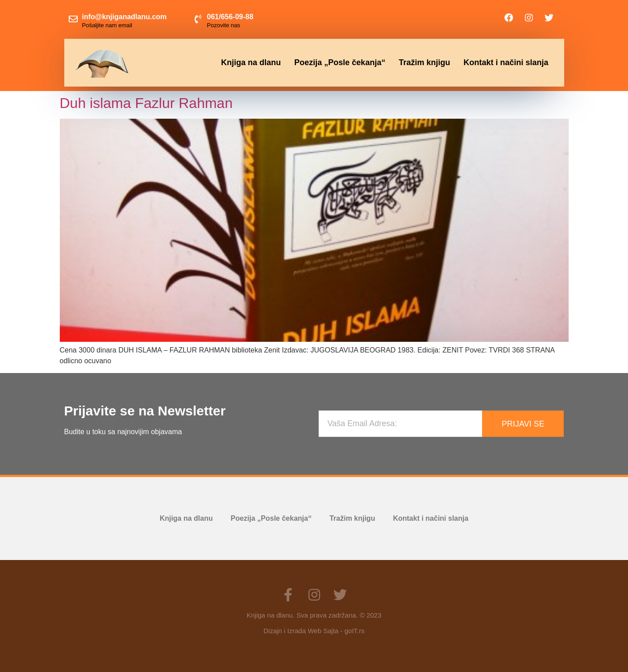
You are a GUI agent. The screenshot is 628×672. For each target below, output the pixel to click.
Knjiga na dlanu (251, 62)
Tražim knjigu (424, 62)
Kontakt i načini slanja (506, 62)
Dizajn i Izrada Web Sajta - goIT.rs (314, 631)
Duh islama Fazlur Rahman (146, 103)
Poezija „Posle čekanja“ (340, 62)
